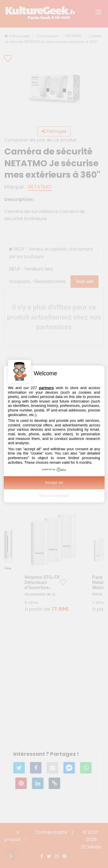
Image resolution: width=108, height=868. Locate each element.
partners (46, 388)
